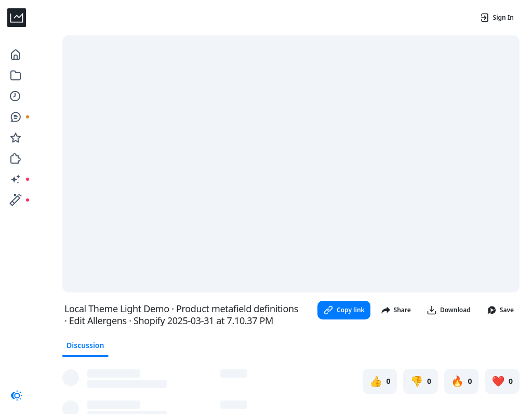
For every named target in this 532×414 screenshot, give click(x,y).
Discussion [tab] (85, 345)
